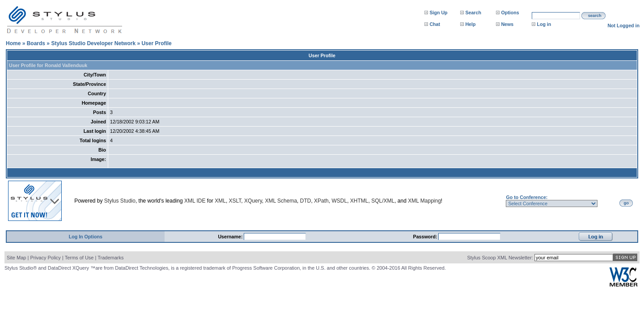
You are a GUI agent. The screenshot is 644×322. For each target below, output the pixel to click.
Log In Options (86, 237)
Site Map (16, 258)
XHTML (359, 201)
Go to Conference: (527, 197)
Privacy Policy (45, 258)
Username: (231, 237)
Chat (435, 24)
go (626, 203)
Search (473, 13)
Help (470, 24)
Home (13, 43)
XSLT (235, 201)
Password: (426, 237)
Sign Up (438, 13)
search (595, 16)
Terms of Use (79, 258)
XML (220, 201)
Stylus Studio (120, 201)
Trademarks (110, 258)
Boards (36, 43)
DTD (306, 201)
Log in (544, 24)
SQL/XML (383, 201)
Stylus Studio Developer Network (93, 43)
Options (510, 13)
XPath (321, 201)
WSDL (339, 201)
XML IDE (195, 201)
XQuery (253, 201)
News (507, 24)
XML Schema (281, 201)
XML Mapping (424, 201)
